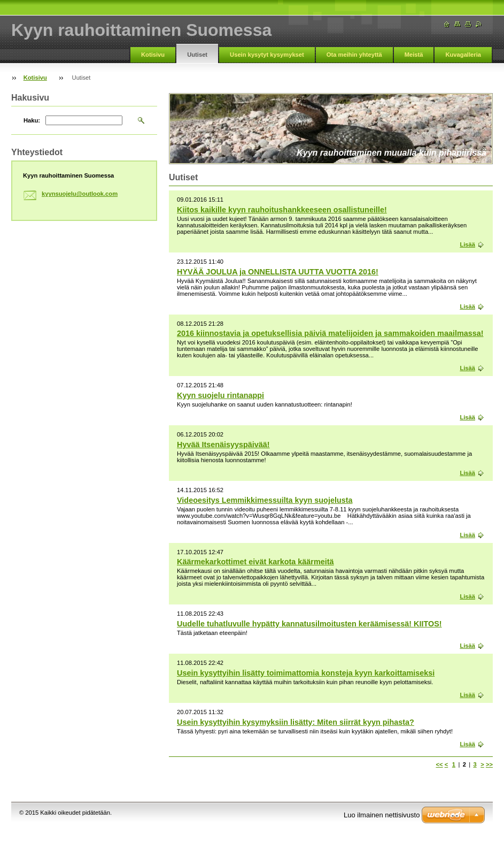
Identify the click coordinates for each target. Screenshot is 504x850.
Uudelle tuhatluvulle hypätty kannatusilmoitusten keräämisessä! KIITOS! (309, 624)
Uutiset (197, 55)
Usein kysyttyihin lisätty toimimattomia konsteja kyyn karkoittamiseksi (306, 673)
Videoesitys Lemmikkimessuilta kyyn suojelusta (265, 500)
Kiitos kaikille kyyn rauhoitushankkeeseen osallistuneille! (282, 210)
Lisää (467, 244)
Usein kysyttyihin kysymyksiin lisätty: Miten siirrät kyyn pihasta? (296, 722)
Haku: (32, 120)
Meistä (414, 55)
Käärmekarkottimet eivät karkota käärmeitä (255, 562)
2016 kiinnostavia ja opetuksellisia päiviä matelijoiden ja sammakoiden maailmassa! (330, 333)
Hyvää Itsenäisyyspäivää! (223, 445)
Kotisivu (153, 55)
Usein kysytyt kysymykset (267, 55)
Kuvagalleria (463, 55)
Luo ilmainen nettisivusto (382, 815)
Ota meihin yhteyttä (354, 55)
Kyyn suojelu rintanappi (220, 395)
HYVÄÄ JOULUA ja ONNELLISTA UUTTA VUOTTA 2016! (278, 272)
